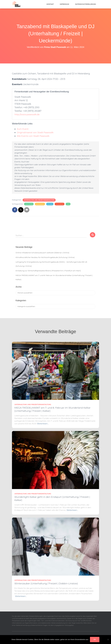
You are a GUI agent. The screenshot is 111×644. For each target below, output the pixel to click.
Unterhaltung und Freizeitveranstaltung (39, 200)
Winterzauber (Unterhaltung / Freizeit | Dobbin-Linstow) (46, 584)
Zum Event (23, 129)
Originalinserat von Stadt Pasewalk (35, 132)
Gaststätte (29, 204)
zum (68, 204)
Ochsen (50, 204)
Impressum (65, 4)
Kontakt (50, 4)
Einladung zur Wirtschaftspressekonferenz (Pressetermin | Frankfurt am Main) (48, 271)
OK (95, 639)
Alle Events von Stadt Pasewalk (33, 136)
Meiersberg (40, 204)
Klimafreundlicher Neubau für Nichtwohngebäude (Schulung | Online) (45, 257)
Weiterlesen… (43, 424)
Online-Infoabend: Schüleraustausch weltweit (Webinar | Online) (42, 253)
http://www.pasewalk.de (27, 114)
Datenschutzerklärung (86, 4)
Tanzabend (60, 204)
